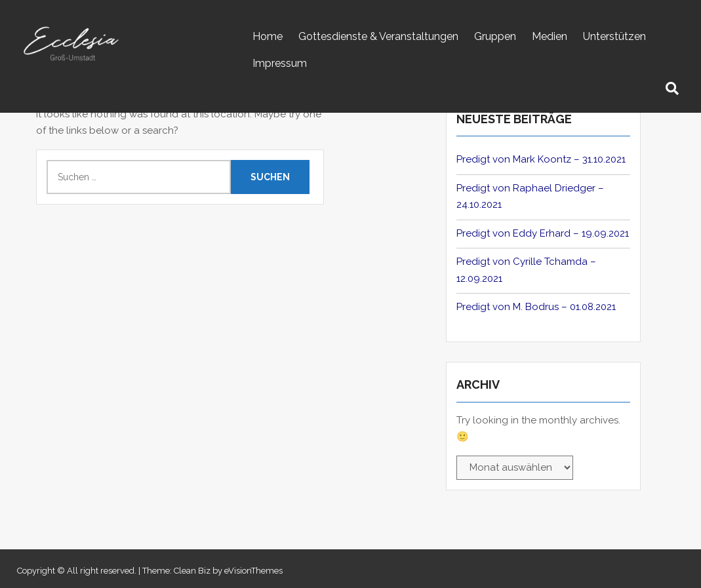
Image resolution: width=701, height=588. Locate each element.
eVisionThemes (253, 571)
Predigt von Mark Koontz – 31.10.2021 (541, 159)
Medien (550, 36)
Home (268, 36)
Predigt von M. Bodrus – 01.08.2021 (536, 307)
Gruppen (495, 36)
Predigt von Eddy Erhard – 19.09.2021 (543, 233)
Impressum (280, 63)
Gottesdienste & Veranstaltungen (378, 36)
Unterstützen (614, 36)
